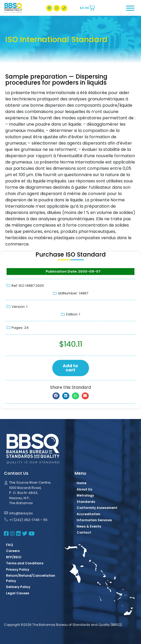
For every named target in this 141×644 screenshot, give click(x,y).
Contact (84, 532)
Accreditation (88, 514)
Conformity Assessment (97, 508)
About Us (84, 489)
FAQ (9, 545)
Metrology (85, 495)
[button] (56, 396)
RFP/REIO (14, 557)
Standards (86, 502)
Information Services (94, 520)
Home (82, 483)
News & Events (89, 526)
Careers (13, 551)
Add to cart (70, 368)
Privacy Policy (18, 569)
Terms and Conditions (25, 563)
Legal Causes (18, 593)
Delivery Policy (18, 587)
